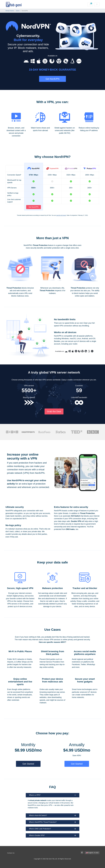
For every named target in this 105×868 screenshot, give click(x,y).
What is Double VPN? (53, 835)
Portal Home (10, 11)
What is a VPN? (53, 795)
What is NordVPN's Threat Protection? (53, 822)
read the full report (61, 215)
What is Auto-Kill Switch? (53, 815)
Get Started (28, 764)
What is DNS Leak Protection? (53, 829)
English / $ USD (92, 853)
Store (18, 11)
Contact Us (11, 853)
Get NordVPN (52, 79)
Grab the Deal (54, 411)
